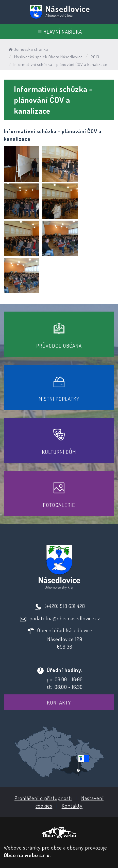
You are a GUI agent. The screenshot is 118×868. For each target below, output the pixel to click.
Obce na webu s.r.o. (27, 855)
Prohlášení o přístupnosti (43, 798)
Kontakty (59, 702)
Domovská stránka (28, 49)
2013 (95, 57)
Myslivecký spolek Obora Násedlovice (48, 57)
